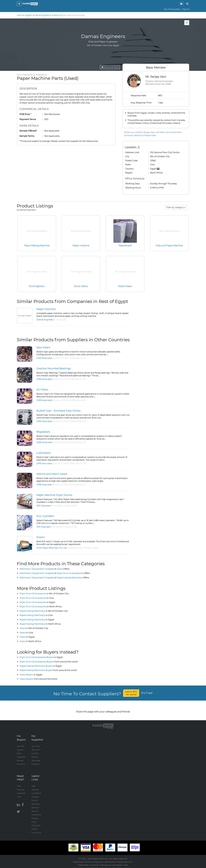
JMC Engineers (44, 506)
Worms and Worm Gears (52, 474)
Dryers (40, 537)
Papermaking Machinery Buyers (41, 666)
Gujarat (68, 506)
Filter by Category (176, 207)
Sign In (186, 9)
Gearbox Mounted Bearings (54, 369)
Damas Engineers (45, 320)
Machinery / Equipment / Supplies (37, 569)
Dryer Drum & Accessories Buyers (41, 657)
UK (84, 358)
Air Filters (42, 390)
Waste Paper (125, 286)
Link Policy (36, 830)
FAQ (19, 783)
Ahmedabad (57, 506)
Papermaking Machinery (73, 578)
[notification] (181, 4)
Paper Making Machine (37, 246)
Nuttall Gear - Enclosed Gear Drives (58, 411)
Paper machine (81, 246)
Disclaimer (36, 812)
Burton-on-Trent (61, 358)
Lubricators (43, 453)
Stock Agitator (37, 286)
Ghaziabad (73, 548)
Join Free (36, 743)
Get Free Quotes (172, 9)
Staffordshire (76, 358)
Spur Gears (43, 347)
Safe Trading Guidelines (36, 787)
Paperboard (125, 246)
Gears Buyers (31, 675)
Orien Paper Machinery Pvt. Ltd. (52, 548)
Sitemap (21, 787)
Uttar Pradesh (85, 548)
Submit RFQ (131, 693)
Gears (63, 569)
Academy (36, 801)
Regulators (43, 432)
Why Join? (36, 747)
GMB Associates (44, 358)
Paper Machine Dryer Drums (54, 495)
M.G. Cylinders (45, 516)
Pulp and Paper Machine (169, 246)
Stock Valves (81, 286)
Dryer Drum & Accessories (73, 573)
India (75, 506)
